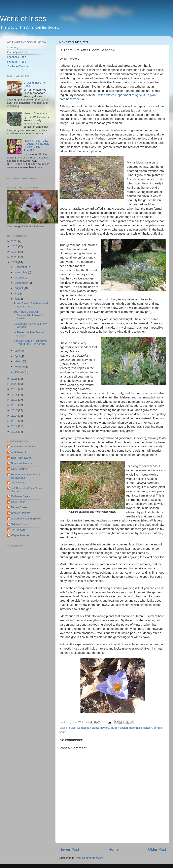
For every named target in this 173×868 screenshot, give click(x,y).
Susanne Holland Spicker (26, 519)
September (22, 283)
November (21, 272)
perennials (136, 728)
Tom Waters (18, 530)
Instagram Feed (17, 62)
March (19, 361)
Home (113, 849)
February (20, 367)
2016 (15, 405)
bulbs (72, 728)
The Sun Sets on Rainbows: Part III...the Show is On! (31, 342)
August (19, 288)
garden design (119, 728)
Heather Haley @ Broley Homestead (26, 476)
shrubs (158, 728)
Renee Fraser (19, 507)
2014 (15, 416)
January (20, 372)
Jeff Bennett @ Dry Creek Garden (27, 490)
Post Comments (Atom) (90, 858)
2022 (15, 262)
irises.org (13, 47)
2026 (15, 241)
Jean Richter (19, 483)
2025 (15, 246)
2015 (15, 410)
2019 (15, 389)
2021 (15, 379)
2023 (15, 257)
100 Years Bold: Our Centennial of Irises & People (28, 315)
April (18, 356)
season (148, 728)
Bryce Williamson (22, 463)
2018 (15, 395)
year (62, 732)
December (21, 267)
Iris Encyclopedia (17, 52)
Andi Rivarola (19, 452)
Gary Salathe (19, 469)
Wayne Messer (20, 535)
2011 (15, 432)
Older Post (157, 849)
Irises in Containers (35, 113)
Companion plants (88, 728)
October (20, 278)
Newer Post (69, 849)
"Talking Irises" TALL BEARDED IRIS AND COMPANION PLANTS (36, 146)
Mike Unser (18, 502)
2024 (15, 252)
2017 (15, 400)
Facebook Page (17, 57)
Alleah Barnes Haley (23, 446)
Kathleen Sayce (21, 496)
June (18, 299)
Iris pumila (134, 179)
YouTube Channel (18, 66)
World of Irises (23, 19)
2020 (15, 384)
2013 (15, 421)
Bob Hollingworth (21, 458)
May (17, 351)
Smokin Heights (21, 513)
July (17, 293)
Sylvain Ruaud (20, 524)
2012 (15, 426)
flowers (105, 728)
